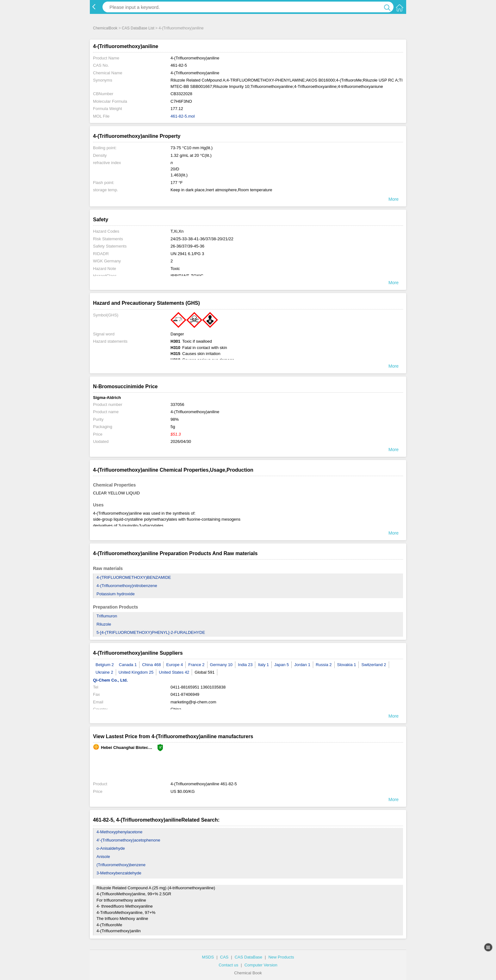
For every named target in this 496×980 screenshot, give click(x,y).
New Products (281, 957)
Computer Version (261, 965)
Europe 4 (174, 665)
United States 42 (174, 672)
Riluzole (104, 624)
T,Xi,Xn (177, 231)
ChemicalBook (105, 28)
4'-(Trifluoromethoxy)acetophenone (128, 840)
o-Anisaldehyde (111, 848)
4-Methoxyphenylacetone (119, 832)
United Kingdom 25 (136, 672)
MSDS (208, 957)
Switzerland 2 (374, 665)
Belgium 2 (105, 665)
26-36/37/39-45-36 (187, 246)
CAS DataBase (248, 957)
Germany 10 (221, 665)
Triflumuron (107, 616)
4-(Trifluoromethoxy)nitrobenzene (127, 586)
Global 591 (205, 672)
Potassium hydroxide (116, 594)
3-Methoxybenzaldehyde (119, 873)
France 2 (196, 665)
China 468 (151, 665)
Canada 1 (128, 665)
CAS (224, 957)
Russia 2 (324, 665)
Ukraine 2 (104, 672)
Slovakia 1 (347, 665)
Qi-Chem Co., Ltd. (110, 680)
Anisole (103, 857)
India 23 (245, 665)
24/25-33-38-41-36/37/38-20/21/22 (202, 239)
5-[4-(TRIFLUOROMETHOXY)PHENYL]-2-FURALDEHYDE (151, 632)
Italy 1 (263, 665)
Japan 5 (282, 665)
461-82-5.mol (183, 116)
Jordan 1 (302, 665)
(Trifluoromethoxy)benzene (121, 865)
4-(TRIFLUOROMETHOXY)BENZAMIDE (134, 577)
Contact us (228, 965)
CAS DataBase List (138, 28)
